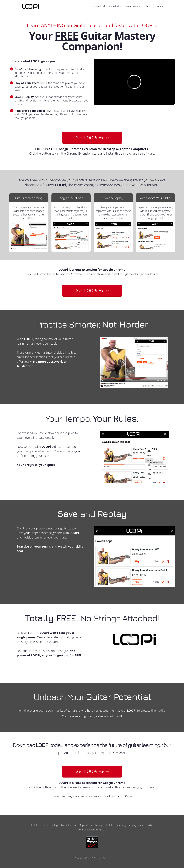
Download (99, 7)
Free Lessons (133, 7)
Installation (115, 7)
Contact (160, 7)
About (148, 7)
